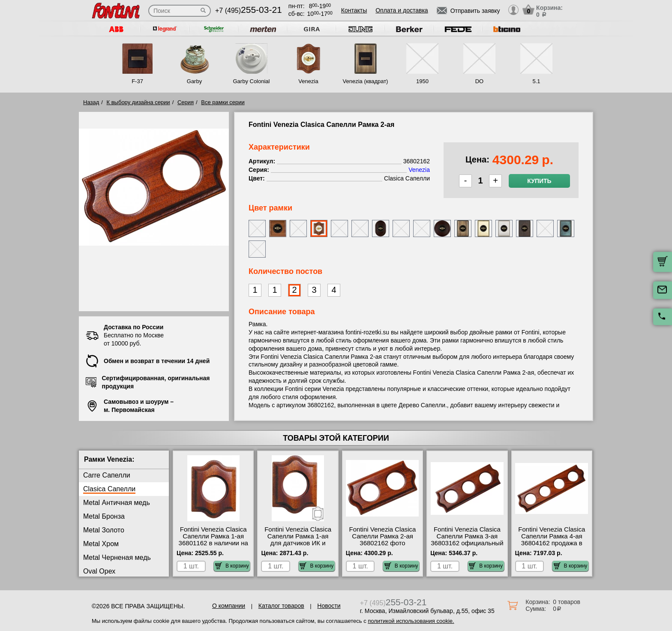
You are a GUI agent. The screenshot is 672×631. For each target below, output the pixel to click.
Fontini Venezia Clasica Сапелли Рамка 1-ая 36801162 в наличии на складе (213, 540)
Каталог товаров (281, 606)
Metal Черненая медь (117, 557)
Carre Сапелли (107, 475)
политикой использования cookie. (411, 621)
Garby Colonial (251, 81)
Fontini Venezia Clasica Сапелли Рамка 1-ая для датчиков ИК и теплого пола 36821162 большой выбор (298, 543)
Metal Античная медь (117, 503)
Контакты (354, 10)
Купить (539, 181)
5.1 (536, 81)
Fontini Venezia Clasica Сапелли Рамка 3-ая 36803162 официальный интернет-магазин (467, 540)
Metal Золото (104, 530)
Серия (186, 102)
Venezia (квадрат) (366, 81)
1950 (422, 81)
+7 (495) (249, 11)
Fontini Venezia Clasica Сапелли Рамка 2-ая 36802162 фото (383, 536)
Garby (194, 81)
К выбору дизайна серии (138, 102)
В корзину (232, 566)
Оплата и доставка (402, 10)
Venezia (308, 81)
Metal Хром (101, 544)
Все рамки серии (223, 102)
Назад (91, 102)
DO (480, 81)
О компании (229, 606)
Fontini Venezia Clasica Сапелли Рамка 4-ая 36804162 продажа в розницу (552, 540)
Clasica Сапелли (109, 489)
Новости (329, 606)
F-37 (137, 81)
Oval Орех (99, 571)
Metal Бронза (104, 516)
